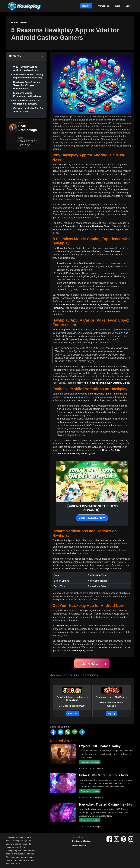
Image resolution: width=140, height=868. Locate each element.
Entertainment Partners (82, 841)
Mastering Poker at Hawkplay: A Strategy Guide (103, 383)
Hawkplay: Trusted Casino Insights (105, 804)
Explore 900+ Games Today (100, 746)
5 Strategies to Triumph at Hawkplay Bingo (87, 226)
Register (86, 6)
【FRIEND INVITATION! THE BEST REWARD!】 (92, 508)
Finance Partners (79, 845)
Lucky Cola (62, 626)
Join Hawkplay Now (92, 518)
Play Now (72, 714)
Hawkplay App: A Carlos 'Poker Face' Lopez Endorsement (27, 85)
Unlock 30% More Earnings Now (103, 775)
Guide (117, 6)
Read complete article (90, 762)
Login (128, 6)
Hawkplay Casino (84, 651)
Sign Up (112, 714)
